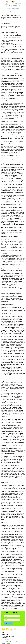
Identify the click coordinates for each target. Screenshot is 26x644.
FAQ (3, 633)
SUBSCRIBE (8, 623)
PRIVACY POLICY (6, 635)
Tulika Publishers (12, 642)
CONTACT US (5, 640)
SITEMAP (4, 638)
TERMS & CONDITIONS (8, 636)
